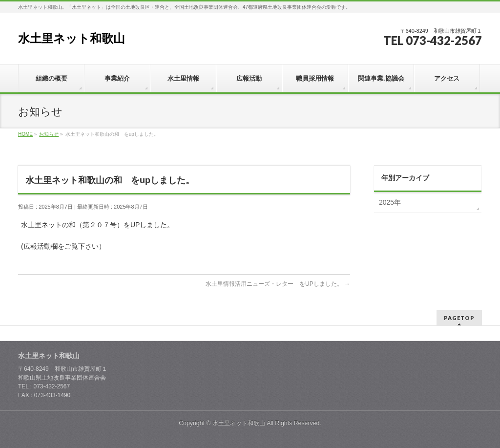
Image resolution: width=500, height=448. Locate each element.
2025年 (390, 202)
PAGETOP (459, 318)
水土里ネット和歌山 (72, 38)
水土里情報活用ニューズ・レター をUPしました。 (278, 284)
